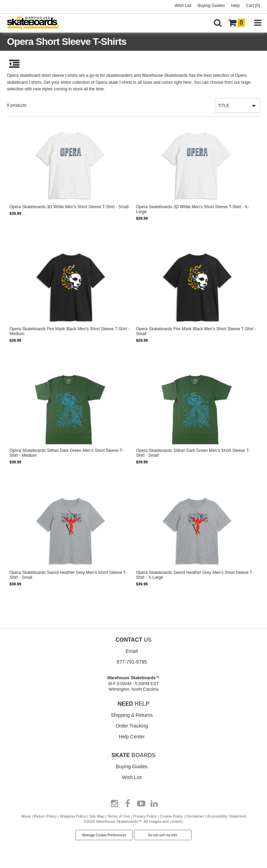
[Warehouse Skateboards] (37, 23)
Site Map (96, 816)
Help (236, 6)
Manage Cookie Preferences (104, 835)
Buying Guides (211, 6)
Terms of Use (118, 816)
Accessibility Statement (226, 816)
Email (132, 651)
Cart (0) (253, 6)
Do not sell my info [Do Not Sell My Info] (163, 835)
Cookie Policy (172, 816)
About (26, 816)
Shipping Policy (73, 816)
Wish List (183, 6)
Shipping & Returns (132, 715)
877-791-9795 (132, 662)
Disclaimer (195, 816)
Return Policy (45, 816)
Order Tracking (132, 726)
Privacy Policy (145, 816)
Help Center (132, 737)
